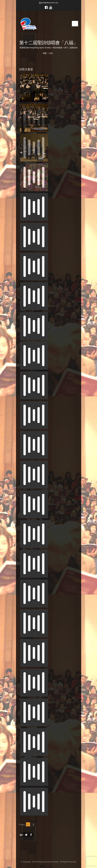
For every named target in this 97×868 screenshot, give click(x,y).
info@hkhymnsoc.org (49, 3)
